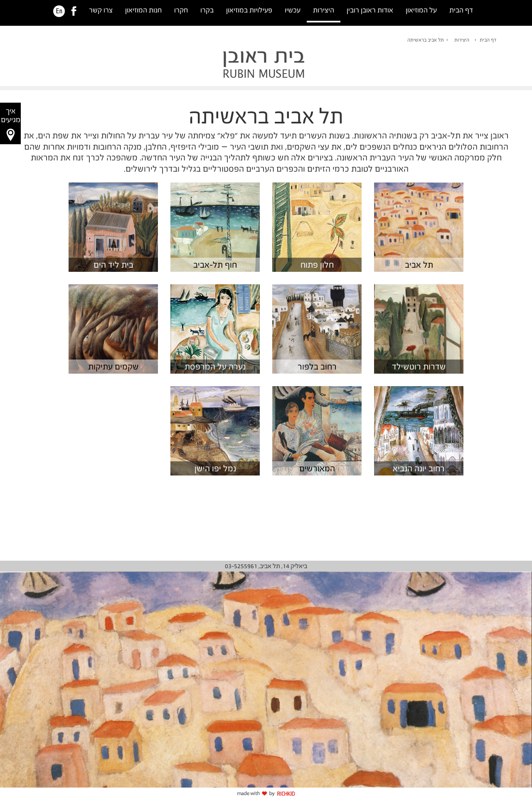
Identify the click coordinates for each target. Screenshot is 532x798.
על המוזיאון (421, 10)
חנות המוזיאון (143, 10)
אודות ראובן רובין (370, 10)
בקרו (207, 10)
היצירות (324, 10)
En (59, 11)
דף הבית (461, 10)
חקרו (181, 10)
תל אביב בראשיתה (426, 40)
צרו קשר (101, 10)
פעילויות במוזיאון (249, 10)
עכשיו (293, 10)
